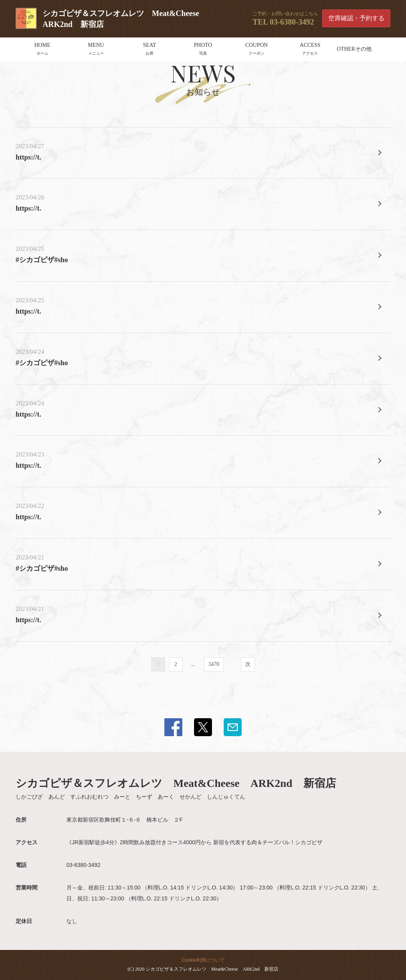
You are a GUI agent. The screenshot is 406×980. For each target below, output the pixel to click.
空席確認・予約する (356, 18)
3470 (214, 664)
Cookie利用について (203, 960)
